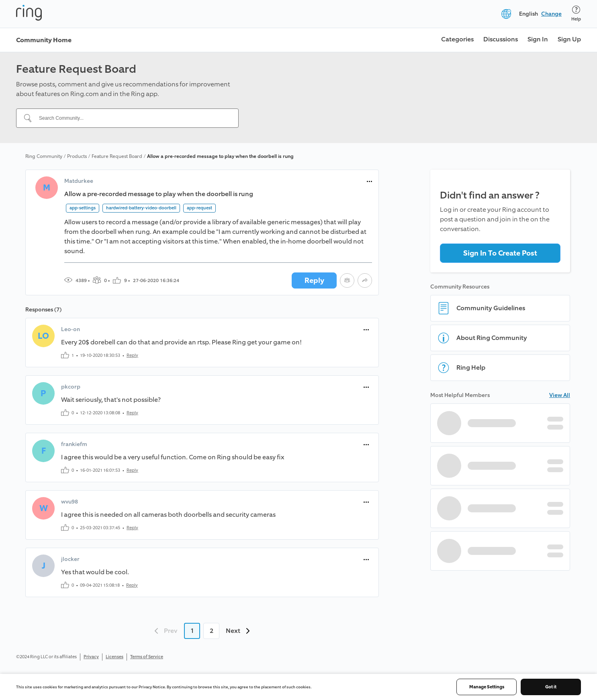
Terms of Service (147, 657)
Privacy (91, 657)
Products (77, 156)
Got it (551, 687)
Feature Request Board (117, 156)
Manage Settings (487, 687)
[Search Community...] (132, 118)
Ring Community (44, 156)
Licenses (114, 657)
